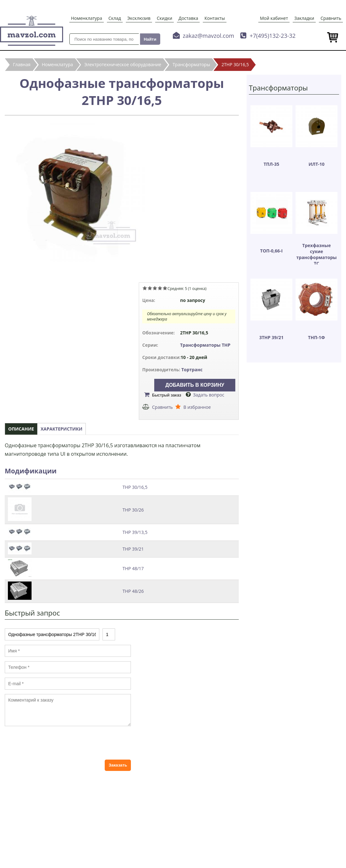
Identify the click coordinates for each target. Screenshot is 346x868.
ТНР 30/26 (133, 510)
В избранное (197, 407)
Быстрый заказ (167, 395)
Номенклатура (87, 18)
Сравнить (331, 18)
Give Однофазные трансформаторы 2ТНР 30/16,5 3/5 (155, 288)
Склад (115, 18)
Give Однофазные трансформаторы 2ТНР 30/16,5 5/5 (165, 288)
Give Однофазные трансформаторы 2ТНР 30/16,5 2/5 (150, 288)
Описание (21, 429)
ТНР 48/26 (133, 591)
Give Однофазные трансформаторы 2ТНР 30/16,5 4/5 (160, 288)
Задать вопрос (209, 395)
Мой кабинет (274, 18)
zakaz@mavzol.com (209, 36)
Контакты (215, 18)
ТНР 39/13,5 (135, 532)
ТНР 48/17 (133, 568)
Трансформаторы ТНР (205, 345)
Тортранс (192, 370)
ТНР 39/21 (133, 549)
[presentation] (53, 743)
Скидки (164, 18)
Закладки (304, 18)
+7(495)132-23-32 (273, 36)
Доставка (188, 18)
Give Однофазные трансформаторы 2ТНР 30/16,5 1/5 (145, 288)
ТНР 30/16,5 (135, 487)
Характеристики (62, 429)
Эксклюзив (139, 18)
